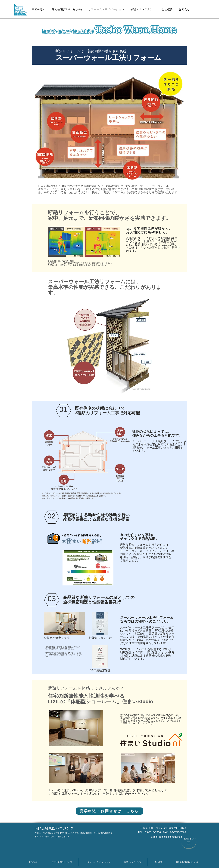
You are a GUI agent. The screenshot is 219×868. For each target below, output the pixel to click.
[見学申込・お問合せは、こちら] (109, 811)
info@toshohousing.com (172, 837)
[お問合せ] (189, 841)
